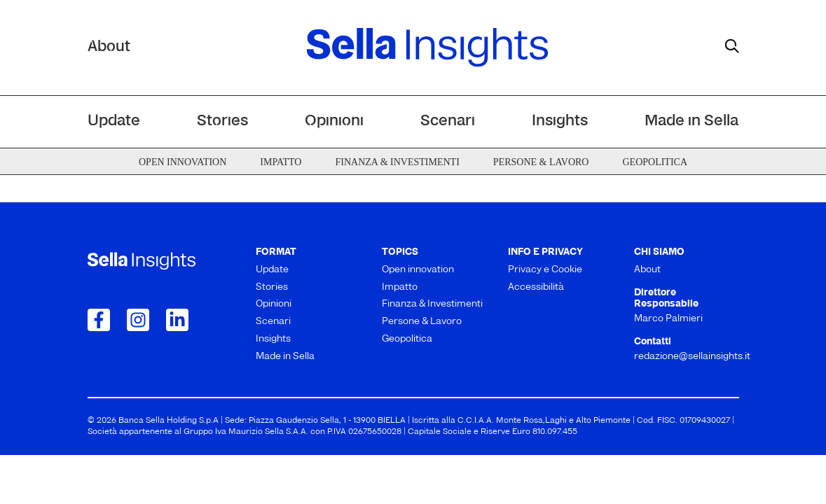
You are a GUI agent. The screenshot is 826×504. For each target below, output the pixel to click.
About (109, 47)
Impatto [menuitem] (281, 162)
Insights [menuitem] (560, 121)
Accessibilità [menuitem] (536, 287)
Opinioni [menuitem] (334, 121)
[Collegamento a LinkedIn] (177, 320)
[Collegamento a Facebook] (99, 320)
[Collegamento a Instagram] (138, 320)
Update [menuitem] (114, 121)
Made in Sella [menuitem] (691, 121)
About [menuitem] (647, 270)
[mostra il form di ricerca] (732, 46)
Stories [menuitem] (222, 121)
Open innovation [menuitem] (183, 162)
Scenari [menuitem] (448, 121)
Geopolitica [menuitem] (655, 162)
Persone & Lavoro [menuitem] (541, 162)
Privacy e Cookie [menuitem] (545, 270)
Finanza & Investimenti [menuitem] (397, 162)
